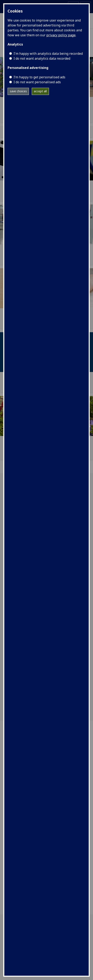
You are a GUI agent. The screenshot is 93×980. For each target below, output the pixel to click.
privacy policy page (61, 35)
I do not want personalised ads (37, 82)
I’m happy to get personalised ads (39, 77)
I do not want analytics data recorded (42, 58)
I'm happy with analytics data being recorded (48, 54)
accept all (40, 91)
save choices (18, 91)
